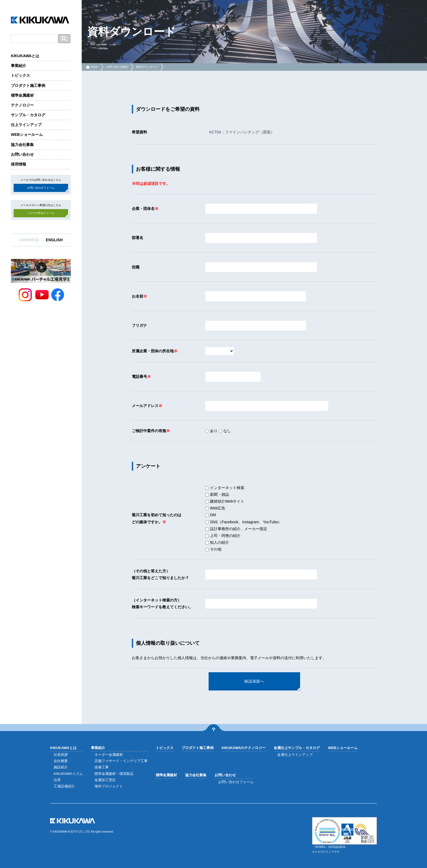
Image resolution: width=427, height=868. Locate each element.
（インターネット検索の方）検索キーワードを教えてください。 (162, 603)
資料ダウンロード (147, 67)
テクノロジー (22, 105)
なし (225, 431)
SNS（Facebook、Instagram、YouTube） (243, 522)
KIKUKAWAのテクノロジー (244, 748)
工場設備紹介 (64, 786)
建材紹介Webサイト (225, 501)
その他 (213, 549)
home (94, 67)
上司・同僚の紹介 (223, 536)
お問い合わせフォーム (41, 188)
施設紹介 (61, 767)
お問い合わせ (22, 154)
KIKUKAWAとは (25, 56)
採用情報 (19, 164)
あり (211, 431)
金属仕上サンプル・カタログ (297, 748)
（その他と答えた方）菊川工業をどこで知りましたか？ (160, 574)
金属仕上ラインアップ (295, 755)
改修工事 (102, 767)
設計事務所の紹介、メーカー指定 (236, 529)
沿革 (57, 780)
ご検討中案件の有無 (149, 431)
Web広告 (215, 508)
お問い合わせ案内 (117, 67)
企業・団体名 (143, 209)
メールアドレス (145, 406)
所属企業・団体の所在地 (153, 351)
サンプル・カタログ (28, 115)
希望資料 (139, 132)
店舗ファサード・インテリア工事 (121, 761)
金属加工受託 (105, 780)
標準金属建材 (22, 95)
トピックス (20, 75)
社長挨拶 (61, 755)
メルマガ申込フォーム (41, 213)
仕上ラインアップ (26, 125)
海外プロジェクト (109, 786)
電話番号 (139, 377)
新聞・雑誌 (217, 494)
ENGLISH (54, 240)
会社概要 (61, 761)
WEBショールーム (27, 135)
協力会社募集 (22, 145)
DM (211, 515)
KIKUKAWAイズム (68, 774)
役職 (136, 267)
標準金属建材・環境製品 (114, 774)
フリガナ (139, 325)
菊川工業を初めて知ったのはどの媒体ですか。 (157, 518)
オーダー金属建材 (109, 755)
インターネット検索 (225, 488)
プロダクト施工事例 (28, 85)
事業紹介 (19, 66)
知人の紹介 (217, 542)
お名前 (138, 296)
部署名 (138, 238)
